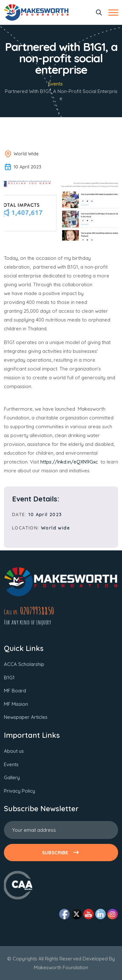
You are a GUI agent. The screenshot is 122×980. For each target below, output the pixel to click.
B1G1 (9, 678)
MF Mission (16, 704)
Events (55, 84)
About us (14, 751)
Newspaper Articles (26, 717)
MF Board (15, 691)
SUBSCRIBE (61, 853)
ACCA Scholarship (24, 664)
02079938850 (37, 611)
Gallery (12, 777)
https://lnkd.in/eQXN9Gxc (70, 462)
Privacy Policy (20, 791)
